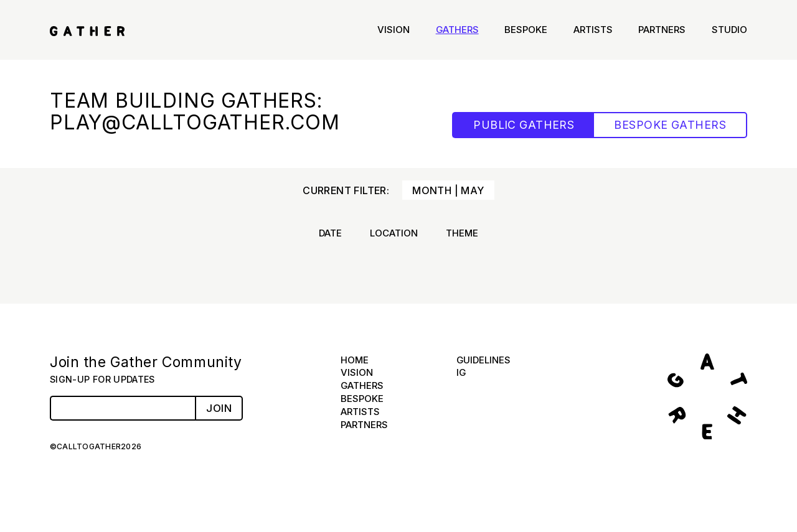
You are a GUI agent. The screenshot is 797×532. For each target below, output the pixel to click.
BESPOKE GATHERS (670, 125)
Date (330, 233)
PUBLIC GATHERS (524, 125)
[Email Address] (122, 408)
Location (394, 233)
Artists (593, 30)
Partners (662, 30)
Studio (729, 30)
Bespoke (526, 30)
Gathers (457, 30)
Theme (462, 233)
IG (461, 372)
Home (355, 360)
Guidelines (483, 360)
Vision (394, 30)
